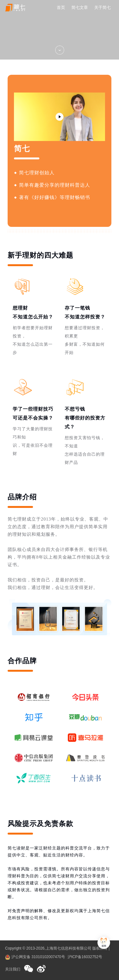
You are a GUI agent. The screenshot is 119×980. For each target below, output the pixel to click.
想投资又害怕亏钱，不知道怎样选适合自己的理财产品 (85, 450)
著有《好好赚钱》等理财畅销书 (55, 197)
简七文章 (80, 7)
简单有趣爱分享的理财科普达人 (55, 185)
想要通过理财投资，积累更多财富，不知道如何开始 (85, 340)
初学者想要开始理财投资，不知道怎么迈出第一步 (33, 340)
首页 (61, 7)
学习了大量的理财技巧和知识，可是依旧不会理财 (33, 441)
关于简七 (102, 7)
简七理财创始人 (37, 173)
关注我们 (13, 969)
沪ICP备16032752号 (85, 957)
